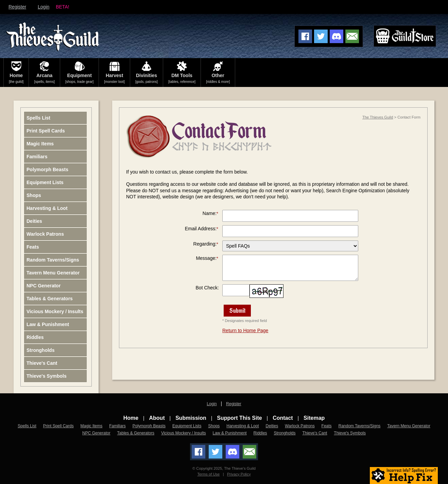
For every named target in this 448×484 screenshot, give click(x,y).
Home (131, 418)
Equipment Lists (45, 182)
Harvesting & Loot (47, 208)
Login (44, 7)
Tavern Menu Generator (53, 273)
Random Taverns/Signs (53, 260)
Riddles (35, 337)
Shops (34, 195)
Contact (283, 418)
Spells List (38, 118)
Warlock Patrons (45, 234)
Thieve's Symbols (47, 376)
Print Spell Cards (46, 131)
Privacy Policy (239, 474)
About (157, 418)
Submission (191, 418)
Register (17, 7)
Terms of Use (208, 474)
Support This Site (239, 418)
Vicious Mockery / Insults (55, 311)
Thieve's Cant (42, 363)
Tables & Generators (50, 299)
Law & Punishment (48, 324)
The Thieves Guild (378, 117)
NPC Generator (44, 286)
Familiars (37, 157)
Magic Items (40, 144)
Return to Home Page (245, 330)
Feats (33, 247)
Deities (34, 221)
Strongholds (40, 350)
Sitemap (314, 418)
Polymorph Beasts (47, 169)
